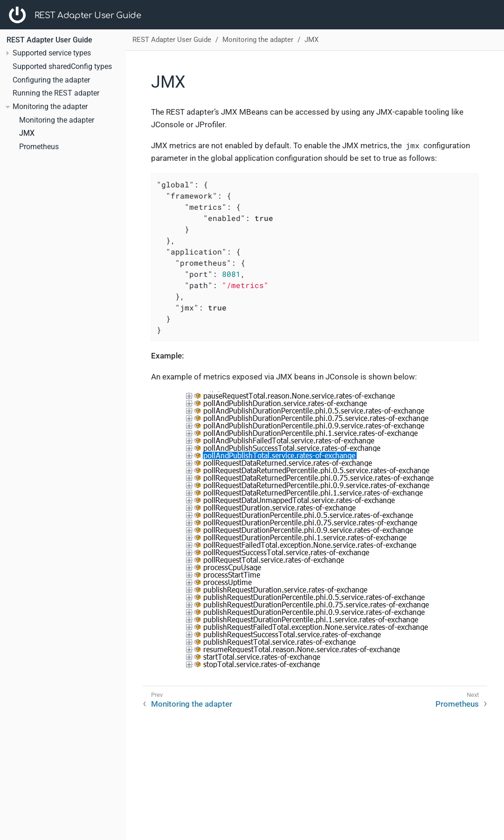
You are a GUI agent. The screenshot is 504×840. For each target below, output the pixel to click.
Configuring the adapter (51, 80)
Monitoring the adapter (57, 120)
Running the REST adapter (56, 93)
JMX (27, 133)
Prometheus (39, 147)
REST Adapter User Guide (88, 15)
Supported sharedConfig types (62, 67)
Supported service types (52, 53)
